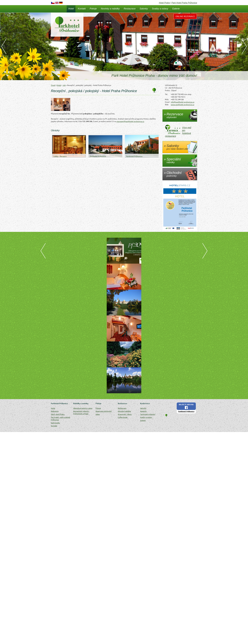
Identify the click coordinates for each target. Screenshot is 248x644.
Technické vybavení (148, 414)
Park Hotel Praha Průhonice (184, 3)
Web (167, 105)
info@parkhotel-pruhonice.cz (183, 102)
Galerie (176, 9)
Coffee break (123, 417)
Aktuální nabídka (124, 411)
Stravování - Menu (125, 414)
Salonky (144, 9)
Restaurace (130, 9)
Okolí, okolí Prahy (58, 414)
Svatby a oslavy (160, 9)
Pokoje (93, 9)
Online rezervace (185, 16)
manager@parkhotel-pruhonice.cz (130, 121)
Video (98, 414)
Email (167, 102)
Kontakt (82, 9)
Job (64, 85)
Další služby (55, 423)
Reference (55, 411)
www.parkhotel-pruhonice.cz (182, 105)
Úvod (53, 85)
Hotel (71, 9)
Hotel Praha (164, 3)
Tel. (166, 94)
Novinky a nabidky (110, 9)
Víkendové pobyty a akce (83, 408)
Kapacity (143, 411)
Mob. (167, 99)
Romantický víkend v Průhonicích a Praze (81, 412)
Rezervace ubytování (104, 411)
